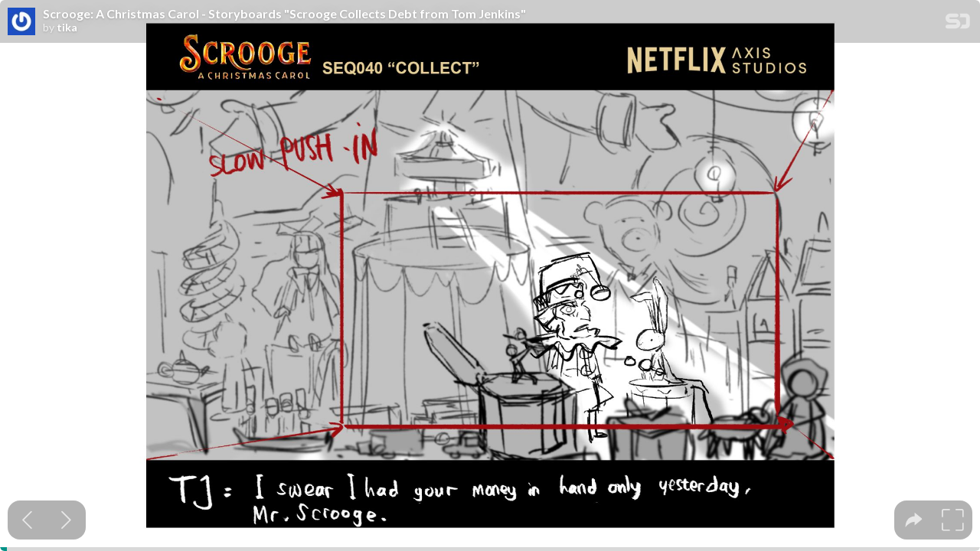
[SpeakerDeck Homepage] (958, 24)
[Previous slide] (27, 520)
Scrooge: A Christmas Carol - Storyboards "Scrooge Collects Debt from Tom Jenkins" (284, 14)
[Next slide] (66, 520)
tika (67, 28)
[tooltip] (914, 520)
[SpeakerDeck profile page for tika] (21, 22)
